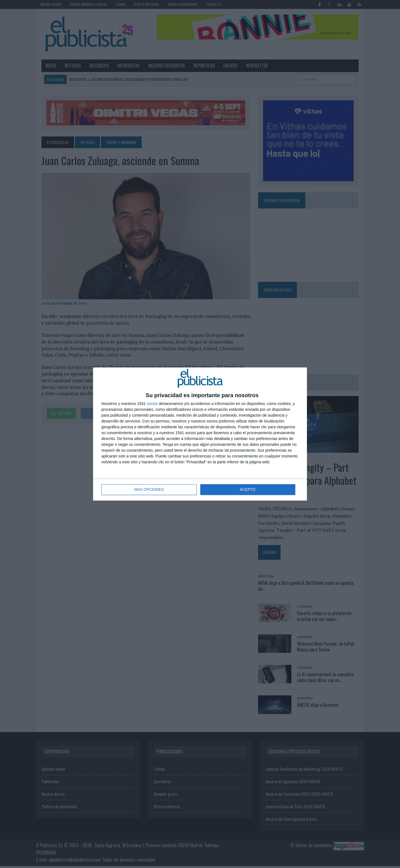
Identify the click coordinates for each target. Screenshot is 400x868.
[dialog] (200, 434)
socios (152, 404)
